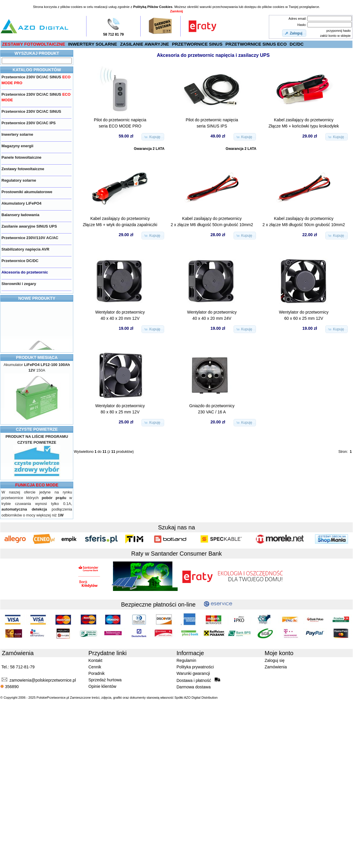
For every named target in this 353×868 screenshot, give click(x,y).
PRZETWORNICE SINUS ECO (256, 44)
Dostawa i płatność (198, 680)
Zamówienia (276, 667)
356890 (10, 687)
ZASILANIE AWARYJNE (144, 44)
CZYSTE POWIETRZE (37, 429)
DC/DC (297, 44)
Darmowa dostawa (194, 687)
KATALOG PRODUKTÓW (37, 70)
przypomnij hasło (338, 31)
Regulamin (186, 660)
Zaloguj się (275, 660)
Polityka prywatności (195, 667)
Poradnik (97, 673)
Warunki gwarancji (193, 673)
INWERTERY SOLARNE (93, 44)
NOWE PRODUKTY (37, 298)
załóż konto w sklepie (335, 36)
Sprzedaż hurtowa (105, 680)
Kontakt (95, 660)
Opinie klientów (103, 686)
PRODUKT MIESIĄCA (37, 357)
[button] (294, 33)
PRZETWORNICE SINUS (197, 44)
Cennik (95, 667)
